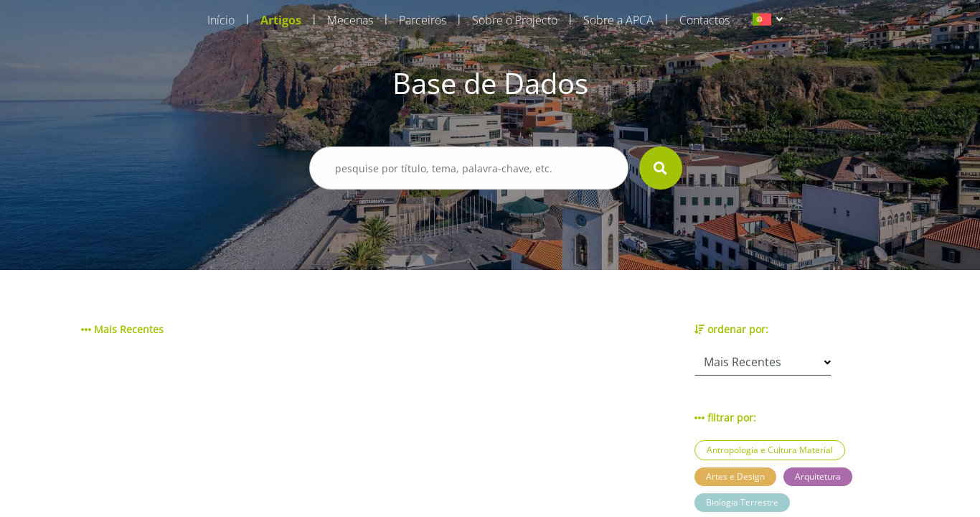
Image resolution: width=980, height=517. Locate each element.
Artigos (281, 20)
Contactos (705, 20)
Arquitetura (818, 476)
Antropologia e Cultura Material (770, 450)
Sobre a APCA (618, 20)
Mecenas (350, 20)
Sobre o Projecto (515, 20)
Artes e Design (735, 476)
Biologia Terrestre (742, 502)
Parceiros (423, 20)
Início (221, 20)
